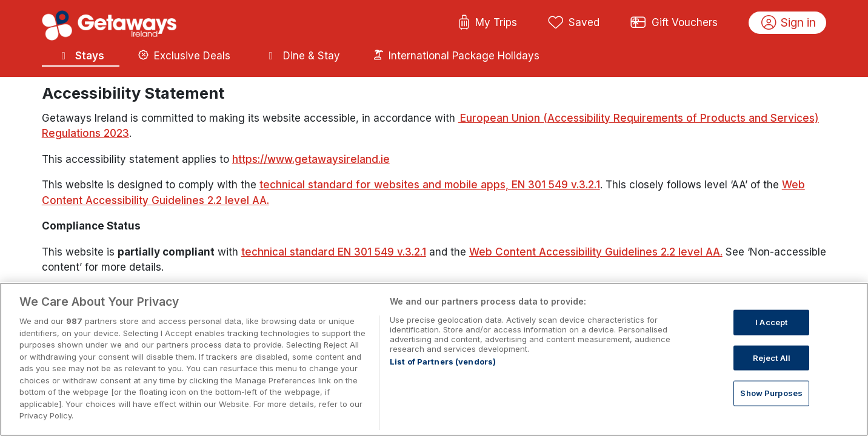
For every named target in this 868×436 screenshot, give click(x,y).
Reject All (772, 381)
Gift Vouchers (674, 23)
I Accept (771, 345)
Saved (574, 23)
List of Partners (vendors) (443, 385)
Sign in (789, 23)
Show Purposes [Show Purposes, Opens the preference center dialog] (771, 417)
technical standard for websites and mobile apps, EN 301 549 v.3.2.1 (430, 185)
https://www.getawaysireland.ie (311, 159)
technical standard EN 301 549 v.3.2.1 (334, 252)
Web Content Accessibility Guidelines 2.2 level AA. (596, 252)
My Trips (488, 23)
